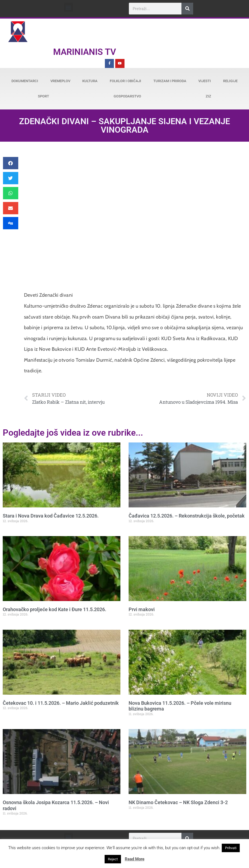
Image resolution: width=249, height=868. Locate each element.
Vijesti (205, 81)
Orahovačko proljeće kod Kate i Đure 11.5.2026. (54, 609)
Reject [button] (113, 859)
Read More (135, 859)
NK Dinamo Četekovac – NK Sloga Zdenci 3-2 (178, 802)
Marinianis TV (85, 52)
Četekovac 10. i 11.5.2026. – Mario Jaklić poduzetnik (61, 703)
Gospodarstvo (127, 96)
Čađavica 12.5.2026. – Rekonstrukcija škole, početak (187, 516)
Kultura (90, 81)
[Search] (187, 9)
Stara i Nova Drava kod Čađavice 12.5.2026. (51, 516)
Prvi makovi (142, 609)
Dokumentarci (25, 81)
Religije (230, 81)
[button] (69, 7)
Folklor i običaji (125, 81)
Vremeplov (60, 81)
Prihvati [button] (231, 848)
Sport (43, 96)
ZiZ (208, 96)
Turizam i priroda (170, 81)
